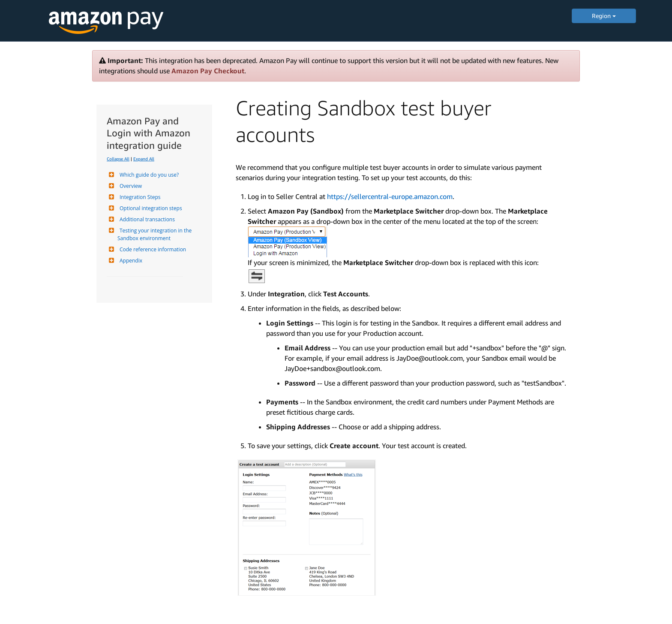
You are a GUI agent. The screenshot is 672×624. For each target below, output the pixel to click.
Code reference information (152, 249)
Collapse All (118, 159)
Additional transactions (146, 219)
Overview (130, 186)
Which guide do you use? (148, 175)
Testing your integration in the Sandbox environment (155, 234)
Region (604, 16)
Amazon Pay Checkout (208, 71)
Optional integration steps (150, 208)
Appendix (130, 261)
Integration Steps (139, 197)
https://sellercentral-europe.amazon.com (390, 196)
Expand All (144, 159)
